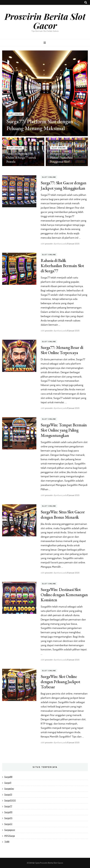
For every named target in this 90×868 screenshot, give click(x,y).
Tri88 (7, 842)
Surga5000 (10, 800)
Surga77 (8, 806)
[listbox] (45, 108)
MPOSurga (10, 836)
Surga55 (8, 818)
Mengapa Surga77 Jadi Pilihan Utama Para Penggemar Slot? (63, 158)
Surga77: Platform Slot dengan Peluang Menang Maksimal (40, 125)
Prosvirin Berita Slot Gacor (45, 21)
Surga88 (8, 777)
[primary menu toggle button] (45, 43)
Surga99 (8, 812)
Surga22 (8, 824)
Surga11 (8, 783)
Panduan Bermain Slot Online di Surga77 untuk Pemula (21, 158)
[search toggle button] (86, 3)
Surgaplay (9, 789)
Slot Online (15, 114)
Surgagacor (10, 830)
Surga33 (8, 794)
